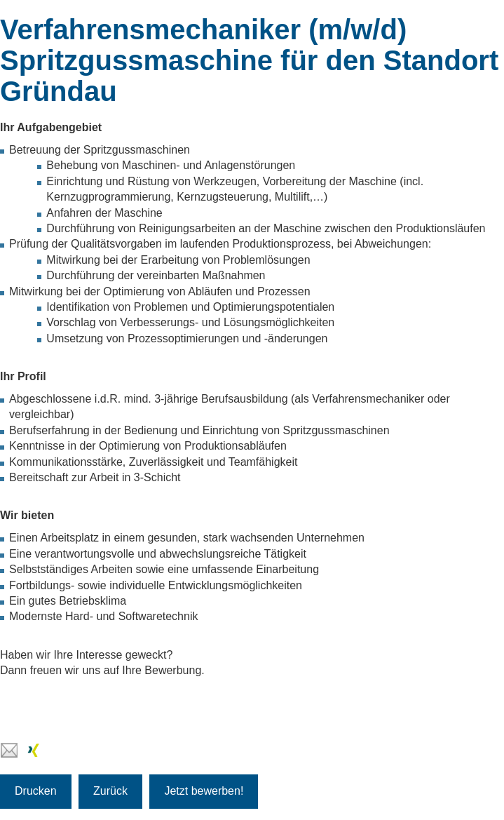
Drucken (36, 791)
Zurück (110, 791)
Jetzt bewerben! (204, 791)
